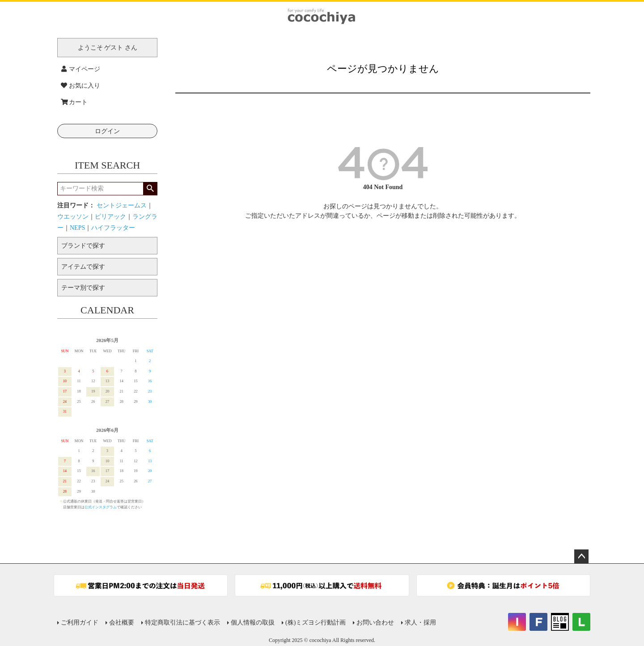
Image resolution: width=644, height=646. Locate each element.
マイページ (80, 69)
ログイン (107, 131)
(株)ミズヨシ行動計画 (316, 623)
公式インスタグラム (101, 507)
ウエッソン (73, 217)
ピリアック (110, 217)
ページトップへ (581, 557)
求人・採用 (420, 623)
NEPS (77, 228)
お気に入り (80, 86)
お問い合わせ (375, 623)
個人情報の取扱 (253, 623)
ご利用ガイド (80, 623)
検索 (150, 189)
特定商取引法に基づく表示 (182, 623)
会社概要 (122, 623)
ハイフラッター (113, 228)
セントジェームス (122, 205)
